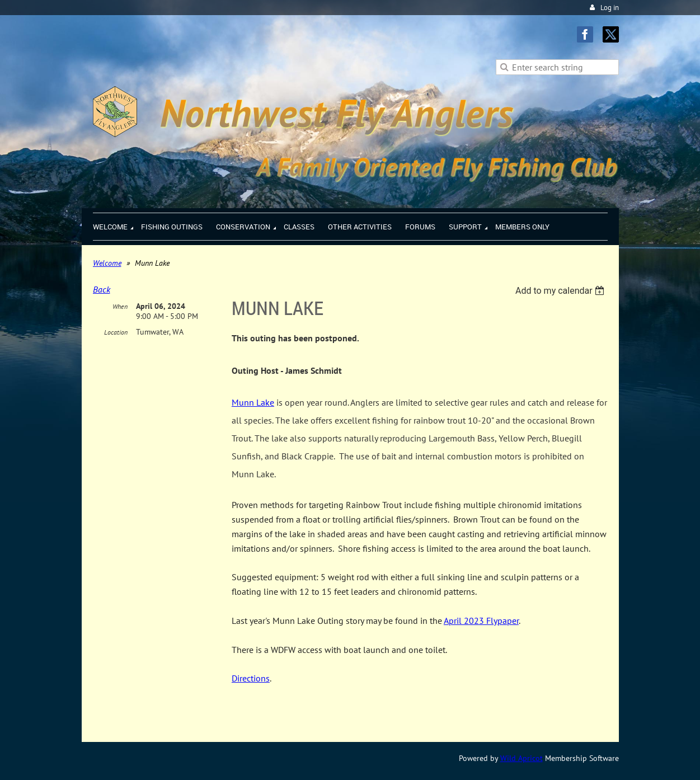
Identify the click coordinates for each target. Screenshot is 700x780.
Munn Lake (253, 402)
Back (102, 289)
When (120, 306)
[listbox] (562, 291)
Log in (610, 8)
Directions (251, 678)
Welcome (107, 263)
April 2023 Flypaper (481, 621)
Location (116, 332)
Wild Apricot (522, 758)
